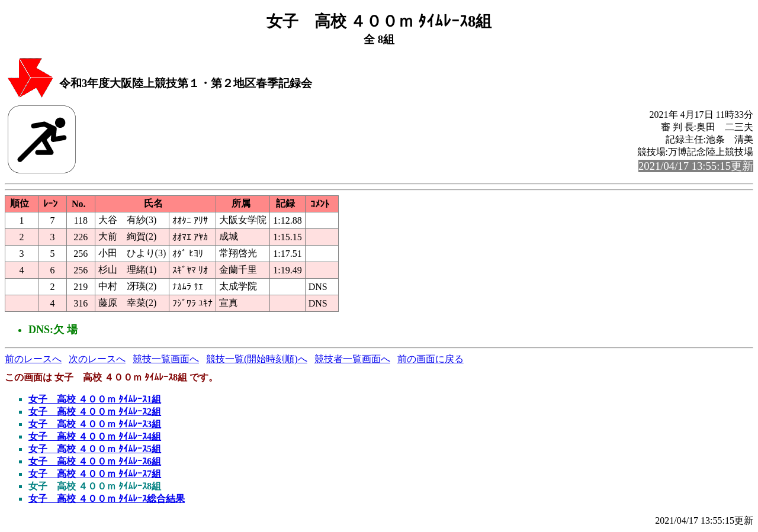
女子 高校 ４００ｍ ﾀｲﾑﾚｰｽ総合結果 (107, 499)
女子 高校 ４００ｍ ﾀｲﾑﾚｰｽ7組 (95, 474)
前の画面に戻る (431, 359)
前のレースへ (33, 359)
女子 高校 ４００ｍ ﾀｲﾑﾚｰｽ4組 (95, 436)
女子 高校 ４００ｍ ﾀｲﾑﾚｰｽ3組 (95, 424)
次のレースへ (97, 359)
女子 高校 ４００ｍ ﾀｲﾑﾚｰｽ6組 (95, 461)
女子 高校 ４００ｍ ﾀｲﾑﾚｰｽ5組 (95, 449)
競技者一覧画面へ (352, 359)
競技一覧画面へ (166, 359)
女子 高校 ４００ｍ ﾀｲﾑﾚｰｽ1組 (95, 399)
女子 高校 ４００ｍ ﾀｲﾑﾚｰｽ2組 (95, 412)
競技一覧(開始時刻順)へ (257, 359)
